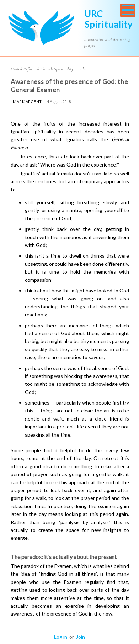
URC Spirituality (108, 19)
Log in (61, 637)
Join (81, 637)
